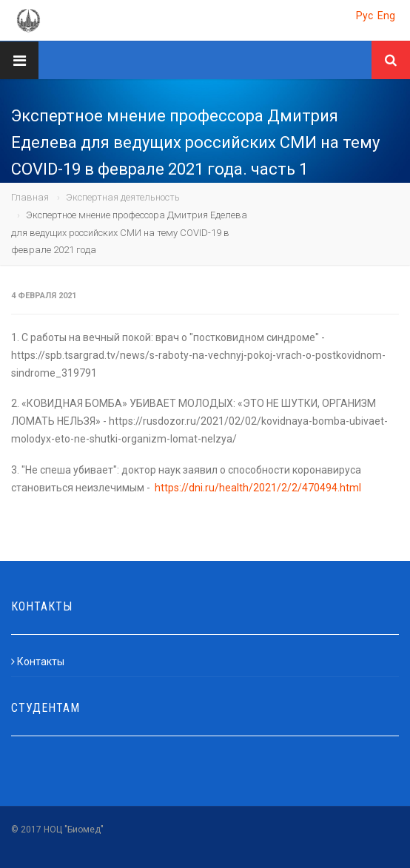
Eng (386, 16)
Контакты (38, 662)
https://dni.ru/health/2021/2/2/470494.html (258, 488)
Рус (364, 16)
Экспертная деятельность (123, 197)
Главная (30, 197)
